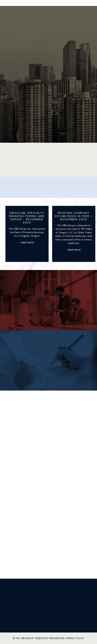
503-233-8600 (53, 440)
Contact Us (49, 313)
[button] (68, 3)
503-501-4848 (51, 443)
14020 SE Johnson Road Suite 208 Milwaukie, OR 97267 (48, 420)
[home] (41, 3)
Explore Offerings (49, 373)
